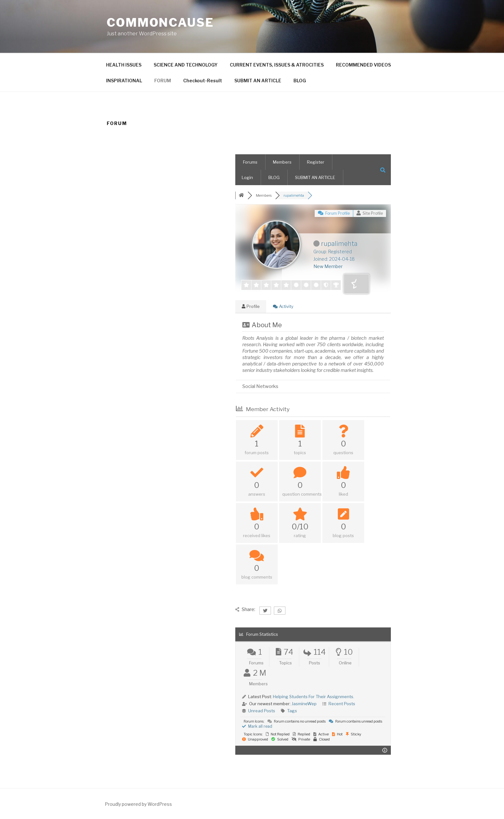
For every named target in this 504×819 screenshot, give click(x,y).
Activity (283, 306)
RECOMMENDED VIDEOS (363, 65)
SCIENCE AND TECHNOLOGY (186, 65)
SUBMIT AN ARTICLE (258, 81)
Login (247, 177)
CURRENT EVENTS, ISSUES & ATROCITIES (277, 65)
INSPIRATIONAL (124, 81)
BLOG (300, 81)
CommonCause (160, 22)
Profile (251, 306)
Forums (250, 162)
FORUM (163, 81)
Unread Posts (262, 711)
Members (282, 162)
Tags (292, 711)
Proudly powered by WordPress (138, 804)
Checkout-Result (203, 81)
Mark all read (257, 726)
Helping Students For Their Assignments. (314, 697)
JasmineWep (304, 704)
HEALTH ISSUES (124, 65)
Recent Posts (342, 704)
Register (316, 162)
